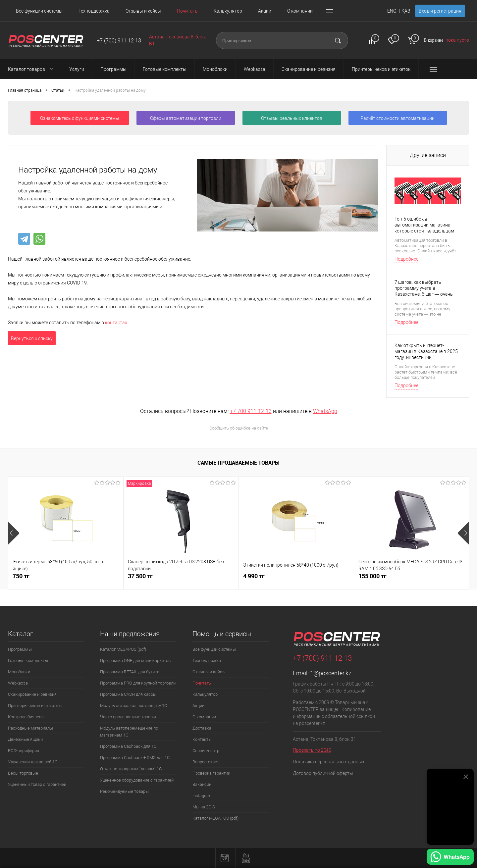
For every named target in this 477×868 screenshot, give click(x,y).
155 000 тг (372, 576)
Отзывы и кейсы (143, 11)
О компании (300, 11)
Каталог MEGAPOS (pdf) (123, 649)
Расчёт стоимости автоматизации (397, 118)
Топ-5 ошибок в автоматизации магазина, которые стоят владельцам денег (424, 225)
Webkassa (18, 683)
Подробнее (406, 259)
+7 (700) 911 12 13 (119, 41)
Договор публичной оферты (323, 773)
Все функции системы (39, 11)
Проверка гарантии (211, 773)
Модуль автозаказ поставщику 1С (133, 706)
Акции (265, 11)
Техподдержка (94, 11)
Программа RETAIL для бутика (130, 672)
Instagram (202, 796)
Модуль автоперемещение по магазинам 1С (129, 732)
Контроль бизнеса (26, 717)
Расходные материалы (30, 728)
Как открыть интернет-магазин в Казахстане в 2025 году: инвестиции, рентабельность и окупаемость (426, 352)
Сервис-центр (206, 751)
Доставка (202, 728)
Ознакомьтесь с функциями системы (80, 118)
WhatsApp (325, 411)
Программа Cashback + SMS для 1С (135, 758)
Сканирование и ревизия (32, 694)
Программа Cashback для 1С (128, 746)
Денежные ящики (25, 739)
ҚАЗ (406, 11)
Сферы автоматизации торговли (186, 118)
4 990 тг (254, 576)
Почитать (187, 11)
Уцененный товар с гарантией (37, 784)
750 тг (21, 576)
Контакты (202, 739)
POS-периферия (24, 751)
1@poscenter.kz (331, 673)
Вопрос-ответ (206, 762)
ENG (392, 11)
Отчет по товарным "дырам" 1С (131, 769)
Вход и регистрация (440, 11)
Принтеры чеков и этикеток (35, 706)
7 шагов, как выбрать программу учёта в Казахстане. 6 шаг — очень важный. (424, 288)
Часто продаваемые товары (128, 717)
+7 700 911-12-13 (251, 411)
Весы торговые (23, 773)
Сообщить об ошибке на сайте (239, 428)
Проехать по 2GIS (312, 750)
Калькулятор (228, 11)
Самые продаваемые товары (238, 463)
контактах (116, 323)
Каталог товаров (32, 69)
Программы (20, 649)
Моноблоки (19, 672)
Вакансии (202, 784)
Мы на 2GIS (204, 807)
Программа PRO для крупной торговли (138, 683)
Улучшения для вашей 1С (33, 762)
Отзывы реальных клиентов (292, 118)
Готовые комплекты (28, 661)
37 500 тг (140, 576)
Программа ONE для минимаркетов (135, 661)
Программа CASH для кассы (128, 694)
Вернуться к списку (32, 338)
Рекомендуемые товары (124, 791)
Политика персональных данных (329, 762)
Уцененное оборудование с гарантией (137, 780)
